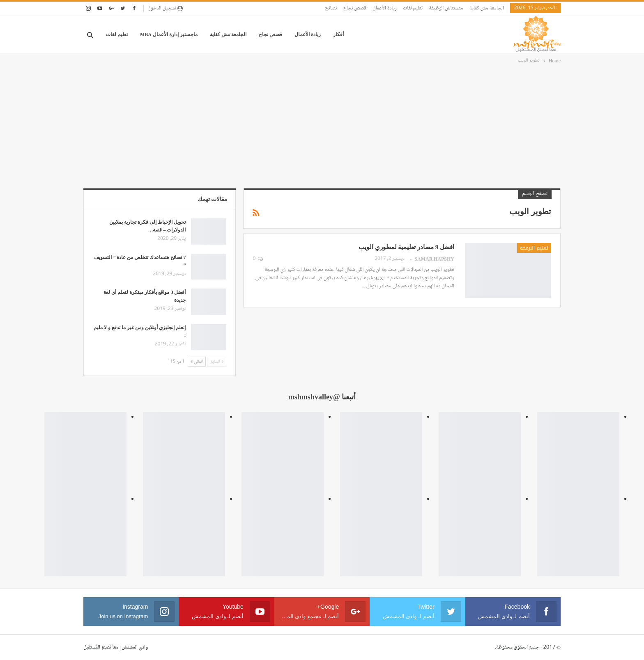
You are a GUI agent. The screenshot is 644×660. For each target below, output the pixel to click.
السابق (217, 361)
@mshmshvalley (314, 397)
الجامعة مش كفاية (486, 8)
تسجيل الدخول (165, 8)
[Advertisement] (322, 127)
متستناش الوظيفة (446, 8)
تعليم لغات (413, 8)
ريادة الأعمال (385, 8)
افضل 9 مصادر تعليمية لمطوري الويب (406, 247)
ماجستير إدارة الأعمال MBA (169, 34)
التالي (197, 361)
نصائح (331, 8)
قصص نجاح (355, 8)
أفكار (338, 34)
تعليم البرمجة (534, 248)
